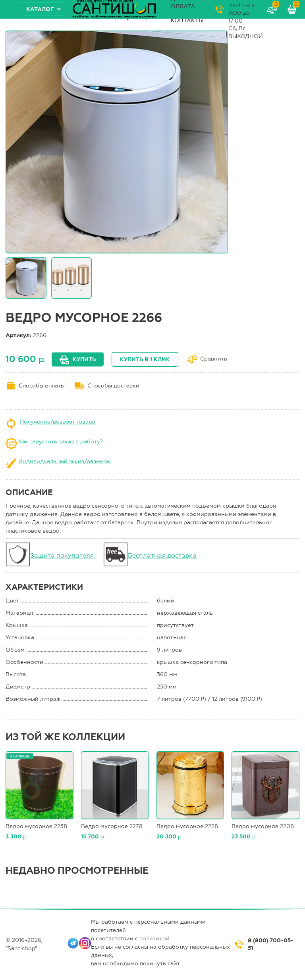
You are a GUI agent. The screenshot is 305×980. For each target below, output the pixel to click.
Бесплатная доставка (162, 555)
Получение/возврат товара (58, 422)
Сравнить (214, 359)
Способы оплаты (42, 386)
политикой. (155, 939)
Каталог (40, 9)
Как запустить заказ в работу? (61, 442)
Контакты (187, 20)
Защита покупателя (63, 555)
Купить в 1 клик (145, 360)
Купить (84, 360)
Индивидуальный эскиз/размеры (65, 461)
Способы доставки (113, 386)
